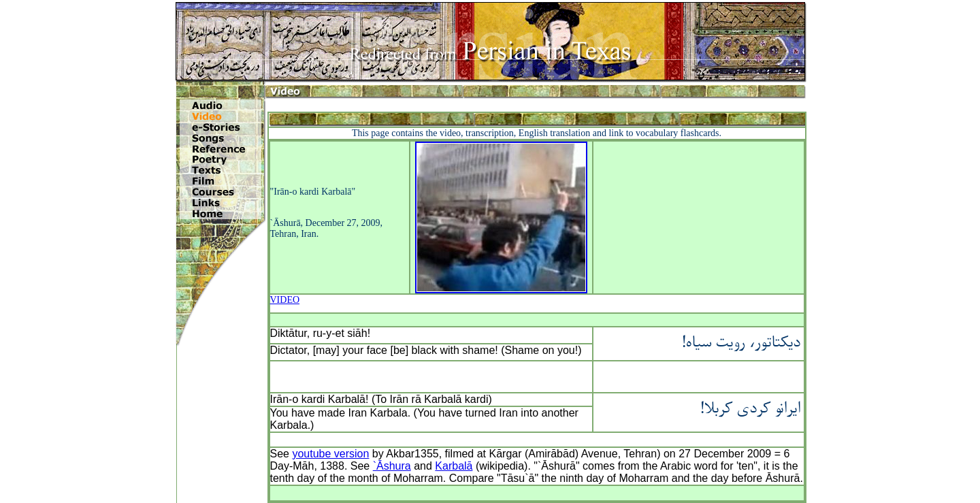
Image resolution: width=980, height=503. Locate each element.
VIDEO (285, 300)
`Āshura (392, 466)
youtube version (330, 454)
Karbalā (454, 466)
